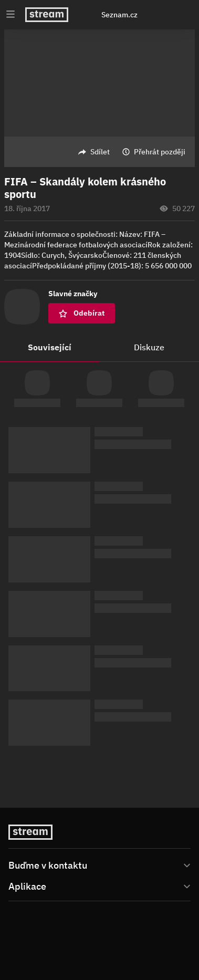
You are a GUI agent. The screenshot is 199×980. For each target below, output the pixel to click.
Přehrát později (160, 152)
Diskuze (149, 347)
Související (50, 347)
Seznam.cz (119, 15)
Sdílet (100, 152)
